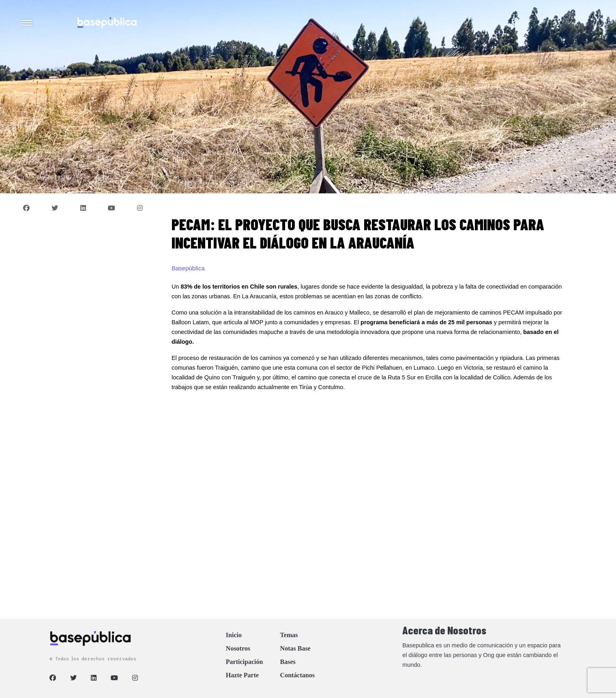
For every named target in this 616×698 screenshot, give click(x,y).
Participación (245, 662)
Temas (289, 635)
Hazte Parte (242, 675)
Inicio (234, 635)
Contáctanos (297, 675)
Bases (288, 662)
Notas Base (295, 648)
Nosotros (238, 648)
